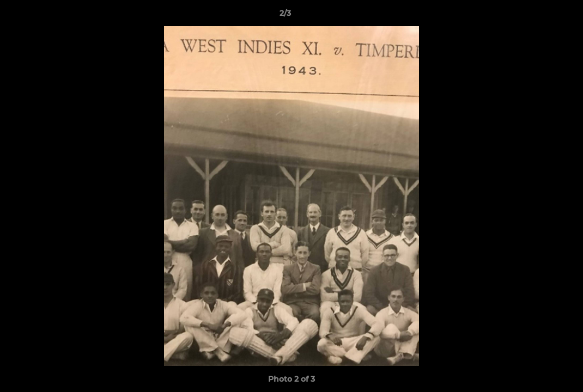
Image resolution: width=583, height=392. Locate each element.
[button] (537, 16)
